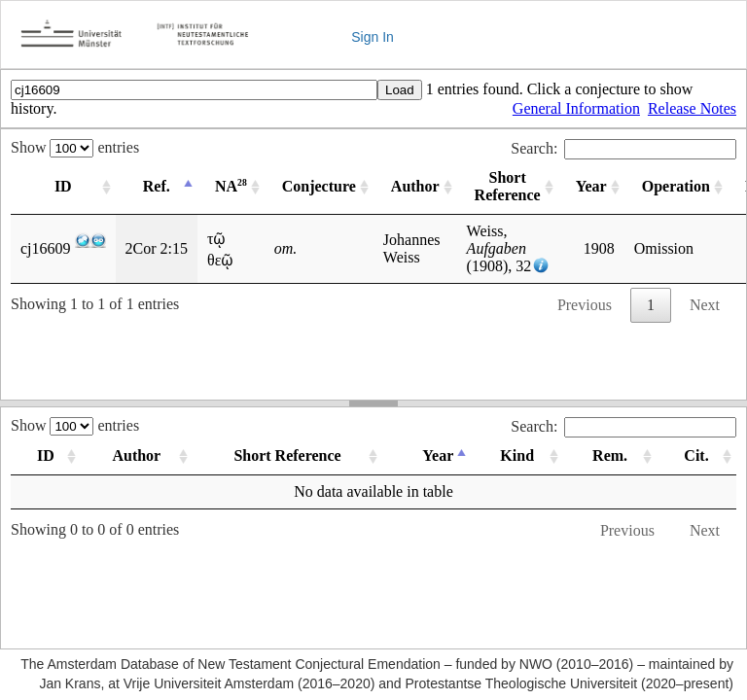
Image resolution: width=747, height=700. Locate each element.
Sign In (373, 37)
